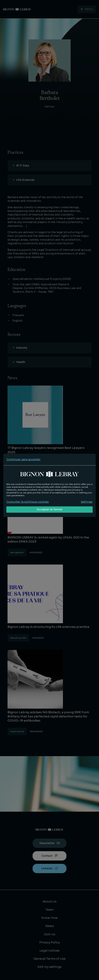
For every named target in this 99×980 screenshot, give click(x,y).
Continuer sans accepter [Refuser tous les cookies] (24, 459)
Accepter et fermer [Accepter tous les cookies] (50, 509)
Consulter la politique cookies (28, 502)
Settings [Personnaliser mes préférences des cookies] (87, 502)
